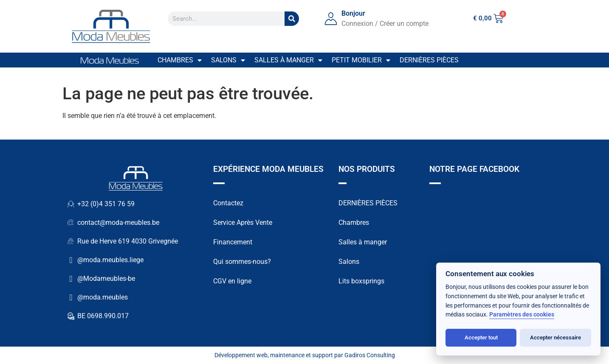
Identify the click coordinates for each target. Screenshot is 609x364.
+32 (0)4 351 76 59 (106, 204)
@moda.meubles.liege (110, 260)
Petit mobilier (361, 60)
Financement (233, 242)
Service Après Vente (243, 223)
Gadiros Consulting (370, 355)
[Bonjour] (331, 19)
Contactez (228, 203)
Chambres (180, 60)
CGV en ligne (232, 281)
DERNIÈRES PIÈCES (368, 203)
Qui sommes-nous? (242, 262)
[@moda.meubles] (71, 297)
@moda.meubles (103, 297)
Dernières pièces (429, 60)
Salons (228, 60)
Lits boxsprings (361, 281)
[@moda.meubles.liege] (71, 260)
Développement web (241, 355)
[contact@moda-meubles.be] (71, 223)
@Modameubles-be (106, 279)
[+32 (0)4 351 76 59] (71, 204)
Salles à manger (288, 60)
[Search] (292, 19)
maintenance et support (302, 355)
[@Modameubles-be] (71, 279)
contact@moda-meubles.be (118, 223)
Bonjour (353, 13)
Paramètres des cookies (522, 315)
